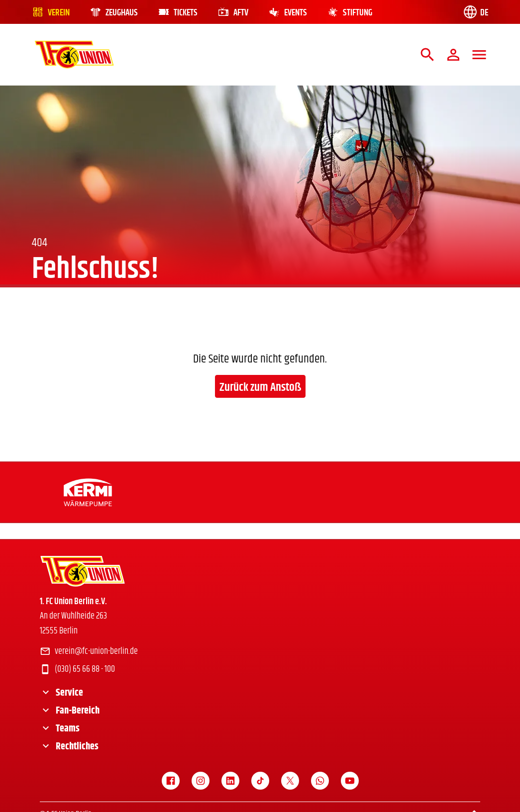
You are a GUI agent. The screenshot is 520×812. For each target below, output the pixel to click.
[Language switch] (475, 12)
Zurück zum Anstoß (260, 387)
